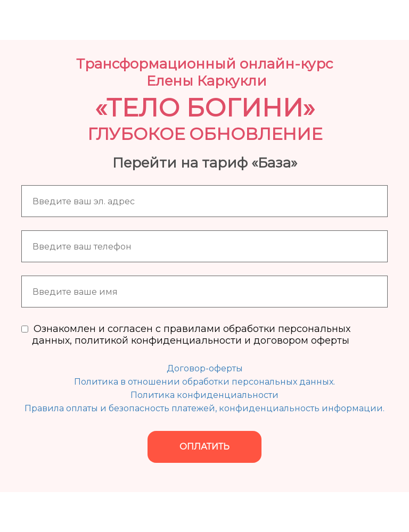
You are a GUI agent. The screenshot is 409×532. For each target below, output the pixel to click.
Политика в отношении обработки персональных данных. (204, 382)
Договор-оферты (205, 368)
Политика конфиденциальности (204, 395)
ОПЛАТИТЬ (204, 447)
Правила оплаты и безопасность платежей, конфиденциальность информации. (204, 408)
